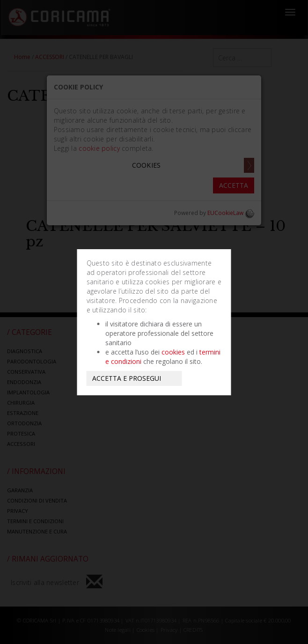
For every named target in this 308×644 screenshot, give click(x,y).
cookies (173, 352)
